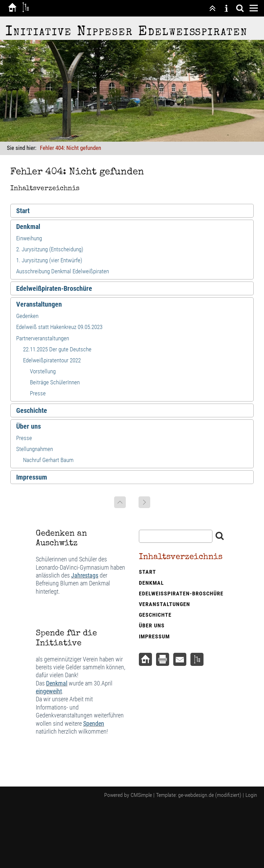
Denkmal (28, 227)
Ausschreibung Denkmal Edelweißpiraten (63, 271)
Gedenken (27, 316)
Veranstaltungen (39, 304)
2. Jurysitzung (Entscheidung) (50, 249)
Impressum (32, 477)
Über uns (29, 426)
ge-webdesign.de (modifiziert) (210, 795)
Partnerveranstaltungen (43, 338)
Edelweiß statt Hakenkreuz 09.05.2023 (59, 327)
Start (23, 211)
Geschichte (32, 410)
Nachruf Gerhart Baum (48, 460)
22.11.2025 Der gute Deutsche (57, 349)
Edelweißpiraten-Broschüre (54, 288)
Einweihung (29, 238)
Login (251, 795)
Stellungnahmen (35, 449)
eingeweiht (49, 691)
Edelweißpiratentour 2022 (52, 360)
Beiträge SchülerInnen (55, 382)
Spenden (94, 723)
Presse (38, 393)
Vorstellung (43, 371)
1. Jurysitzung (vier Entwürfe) (49, 260)
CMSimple (141, 795)
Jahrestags (85, 575)
